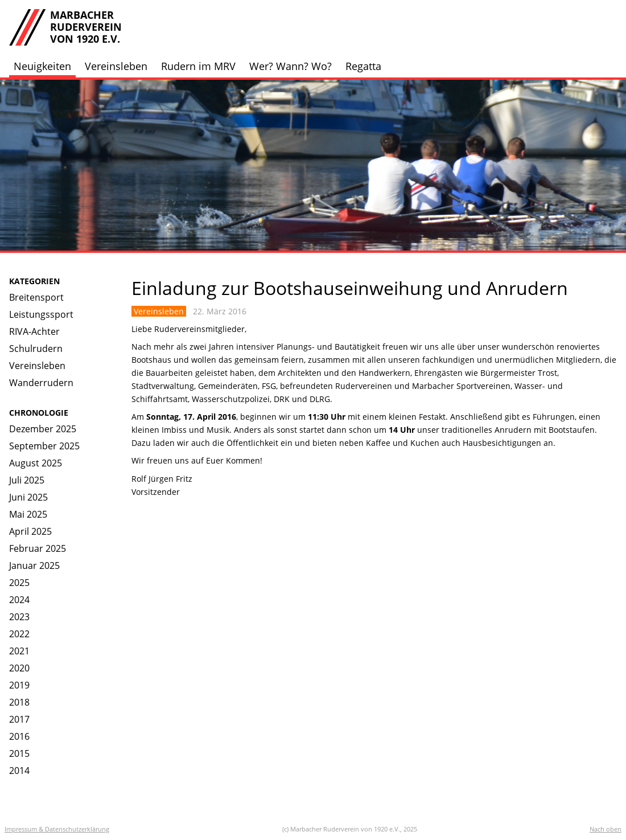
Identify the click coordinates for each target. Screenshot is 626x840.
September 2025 (44, 446)
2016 (19, 736)
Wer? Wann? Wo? (291, 66)
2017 (19, 719)
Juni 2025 (28, 497)
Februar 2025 (38, 548)
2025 (19, 583)
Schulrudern (36, 349)
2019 (19, 685)
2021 (19, 651)
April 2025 (30, 531)
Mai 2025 (28, 514)
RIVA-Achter (34, 331)
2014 (19, 771)
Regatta (363, 66)
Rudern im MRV (198, 66)
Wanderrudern (41, 383)
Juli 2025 (27, 480)
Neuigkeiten (42, 66)
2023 (19, 617)
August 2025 (36, 463)
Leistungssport (41, 314)
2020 (19, 668)
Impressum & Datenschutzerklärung (57, 829)
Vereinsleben (116, 66)
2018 (19, 702)
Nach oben (606, 829)
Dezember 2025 (43, 429)
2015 (19, 753)
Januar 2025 (34, 566)
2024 (19, 600)
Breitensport (36, 297)
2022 (19, 634)
